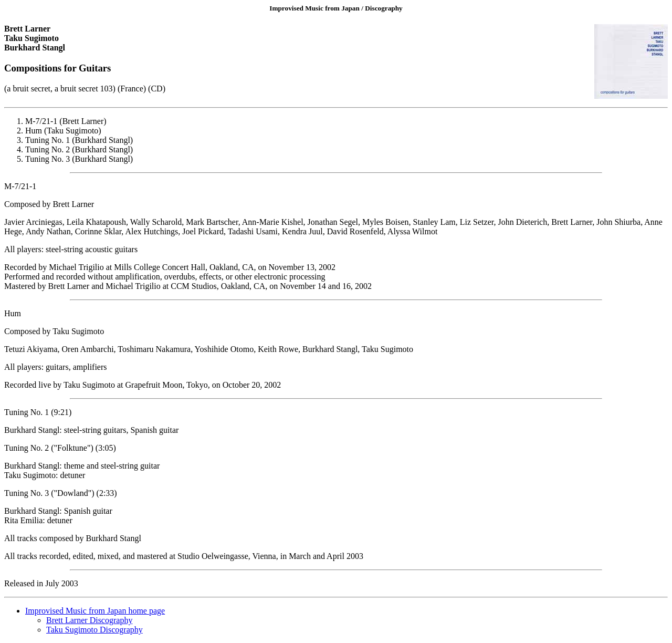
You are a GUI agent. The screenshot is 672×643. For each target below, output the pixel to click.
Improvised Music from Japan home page (95, 611)
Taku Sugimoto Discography (94, 630)
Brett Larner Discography (89, 620)
